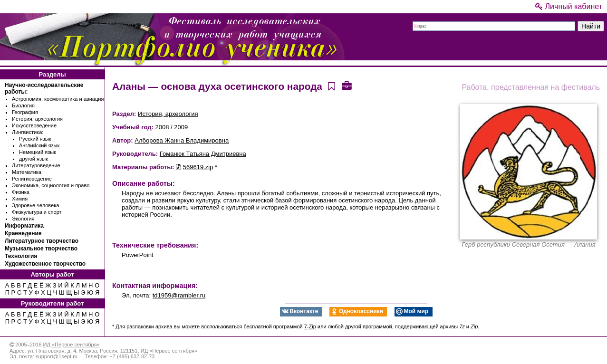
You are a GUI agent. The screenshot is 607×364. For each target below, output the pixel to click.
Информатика (24, 226)
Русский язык (35, 139)
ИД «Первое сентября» (71, 345)
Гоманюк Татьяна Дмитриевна (203, 154)
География (25, 112)
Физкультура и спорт (37, 212)
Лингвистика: (28, 132)
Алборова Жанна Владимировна (182, 140)
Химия (20, 199)
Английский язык (39, 145)
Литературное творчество (42, 241)
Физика (21, 192)
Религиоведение (32, 179)
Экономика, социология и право (51, 185)
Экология (23, 219)
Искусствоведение (34, 125)
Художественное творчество (45, 264)
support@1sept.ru (57, 356)
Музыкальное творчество (41, 249)
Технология (21, 256)
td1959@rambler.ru (179, 295)
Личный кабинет (569, 6)
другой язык (34, 159)
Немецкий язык (38, 152)
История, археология (37, 119)
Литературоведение (36, 165)
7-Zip (310, 326)
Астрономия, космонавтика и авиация (58, 99)
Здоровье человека (35, 205)
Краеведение (23, 233)
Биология (23, 105)
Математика (27, 172)
